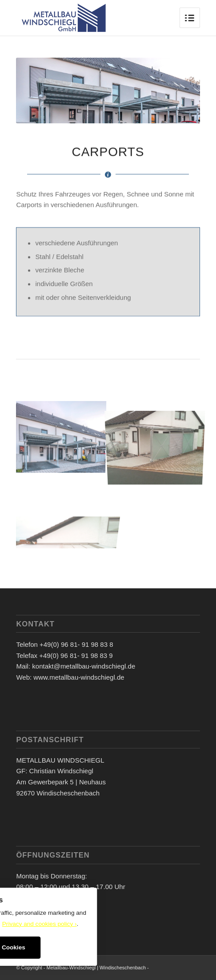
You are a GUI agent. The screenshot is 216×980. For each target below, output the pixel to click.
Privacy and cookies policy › (40, 924)
